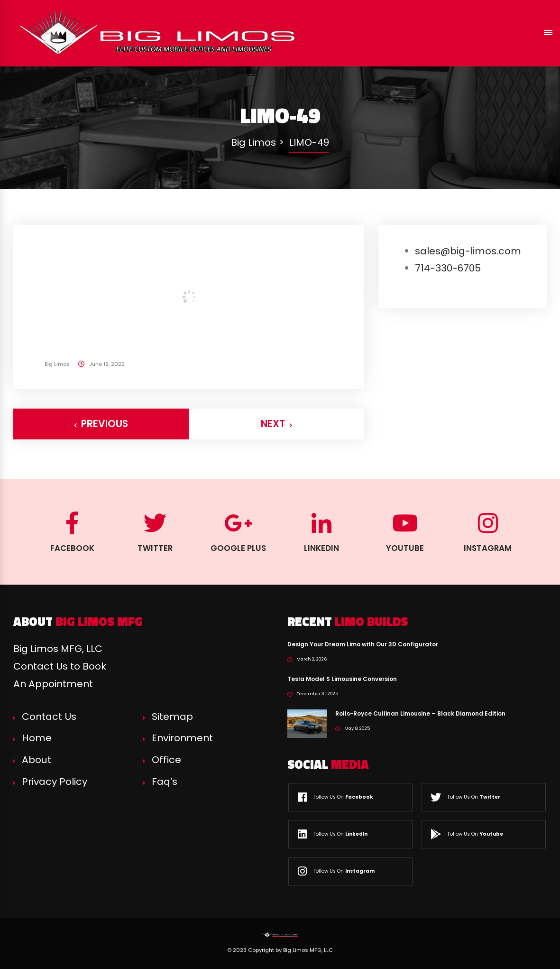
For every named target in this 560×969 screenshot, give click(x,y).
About (37, 760)
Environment (182, 738)
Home (37, 738)
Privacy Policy (55, 782)
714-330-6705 (448, 268)
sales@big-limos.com (468, 251)
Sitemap (172, 717)
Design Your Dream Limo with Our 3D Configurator (363, 644)
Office (166, 760)
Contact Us (49, 717)
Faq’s (165, 782)
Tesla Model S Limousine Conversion (342, 679)
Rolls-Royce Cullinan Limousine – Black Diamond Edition (420, 713)
